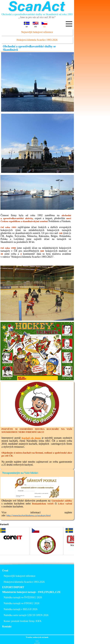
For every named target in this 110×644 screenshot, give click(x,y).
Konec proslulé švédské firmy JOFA (23, 621)
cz (44, 24)
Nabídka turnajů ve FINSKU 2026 (22, 603)
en (36, 24)
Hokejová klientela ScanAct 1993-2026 (37, 40)
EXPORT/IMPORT (13, 587)
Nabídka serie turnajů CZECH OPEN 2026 (26, 615)
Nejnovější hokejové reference (37, 32)
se (27, 24)
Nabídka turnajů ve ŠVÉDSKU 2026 (23, 597)
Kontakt (7, 627)
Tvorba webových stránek (37, 637)
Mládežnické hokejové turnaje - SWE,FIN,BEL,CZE (31, 592)
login (37, 641)
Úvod (5, 571)
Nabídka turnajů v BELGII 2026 (21, 609)
